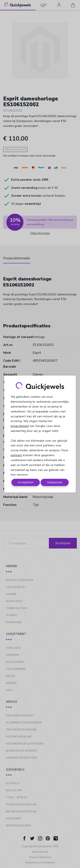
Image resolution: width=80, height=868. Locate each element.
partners (16, 455)
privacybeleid (20, 426)
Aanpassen (55, 482)
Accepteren (26, 482)
